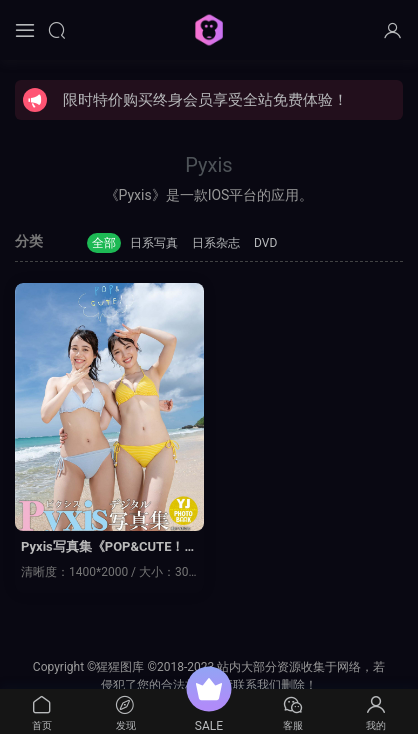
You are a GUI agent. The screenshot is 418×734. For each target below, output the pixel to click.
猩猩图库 (209, 30)
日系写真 (154, 243)
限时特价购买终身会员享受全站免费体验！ (205, 100)
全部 (104, 243)
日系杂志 (216, 243)
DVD (265, 243)
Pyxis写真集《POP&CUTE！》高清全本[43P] (109, 548)
